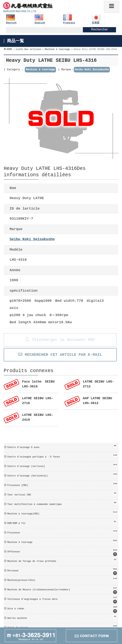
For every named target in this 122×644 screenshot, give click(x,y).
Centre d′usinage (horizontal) (62, 475)
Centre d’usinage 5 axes (62, 446)
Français (69, 23)
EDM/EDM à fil (62, 522)
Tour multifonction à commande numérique (62, 503)
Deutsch (11, 23)
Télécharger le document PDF (60, 340)
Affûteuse (62, 552)
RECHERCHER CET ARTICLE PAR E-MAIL (60, 355)
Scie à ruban (62, 609)
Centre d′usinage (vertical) (62, 465)
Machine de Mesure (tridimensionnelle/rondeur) (62, 590)
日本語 (96, 23)
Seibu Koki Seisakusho (92, 70)
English (40, 23)
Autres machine (62, 617)
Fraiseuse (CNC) (62, 484)
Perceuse (62, 571)
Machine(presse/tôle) (62, 579)
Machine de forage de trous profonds (62, 560)
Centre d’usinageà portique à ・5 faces (62, 456)
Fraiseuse (62, 532)
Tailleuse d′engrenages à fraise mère (62, 600)
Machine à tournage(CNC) (62, 513)
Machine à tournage (40, 70)
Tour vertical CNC (62, 494)
